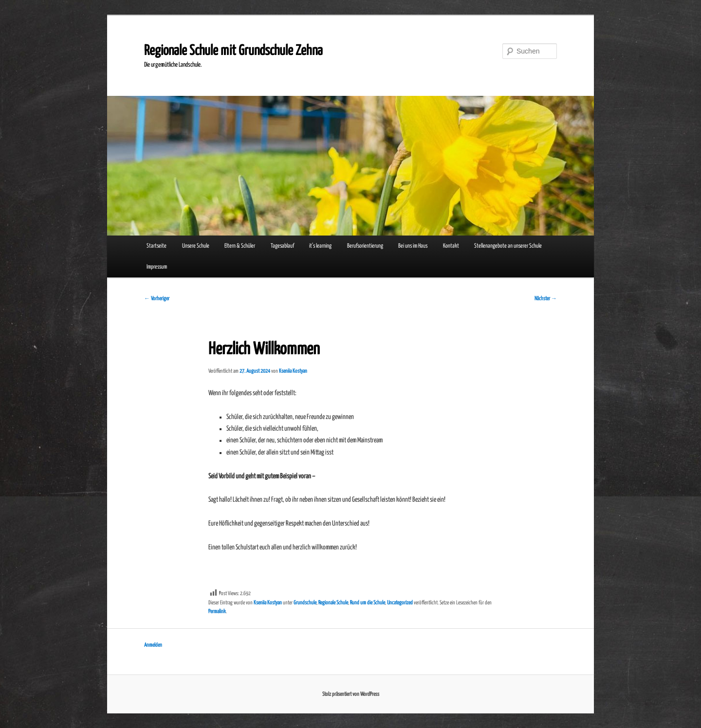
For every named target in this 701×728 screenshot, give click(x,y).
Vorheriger (157, 299)
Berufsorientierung (365, 246)
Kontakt (451, 246)
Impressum (157, 267)
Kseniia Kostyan (293, 371)
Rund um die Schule (368, 603)
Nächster (546, 299)
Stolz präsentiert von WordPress (351, 694)
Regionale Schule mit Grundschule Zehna (233, 51)
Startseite (157, 246)
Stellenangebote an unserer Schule (508, 246)
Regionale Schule (333, 603)
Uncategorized (400, 603)
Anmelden (153, 645)
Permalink (217, 611)
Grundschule (305, 603)
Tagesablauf (282, 246)
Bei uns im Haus (413, 246)
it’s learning (320, 246)
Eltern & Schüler (240, 246)
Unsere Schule (196, 246)
